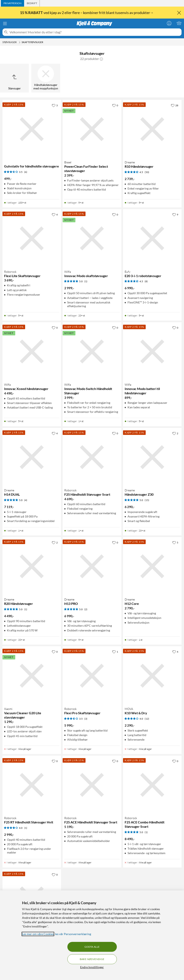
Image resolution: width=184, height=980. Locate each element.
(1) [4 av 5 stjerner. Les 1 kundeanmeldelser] (26, 828)
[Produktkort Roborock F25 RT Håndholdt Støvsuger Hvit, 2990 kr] (32, 785)
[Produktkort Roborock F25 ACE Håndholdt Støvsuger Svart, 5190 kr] (92, 785)
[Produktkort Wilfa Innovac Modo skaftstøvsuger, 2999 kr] (92, 238)
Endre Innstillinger (92, 967)
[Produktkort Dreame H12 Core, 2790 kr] (152, 566)
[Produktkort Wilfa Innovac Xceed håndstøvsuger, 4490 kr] (32, 351)
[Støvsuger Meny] (20, 42)
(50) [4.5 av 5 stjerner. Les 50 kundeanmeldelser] (147, 172)
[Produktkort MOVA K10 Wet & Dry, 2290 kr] (152, 676)
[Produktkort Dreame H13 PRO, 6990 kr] (92, 566)
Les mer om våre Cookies (38, 934)
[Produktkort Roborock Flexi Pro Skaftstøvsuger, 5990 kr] (92, 676)
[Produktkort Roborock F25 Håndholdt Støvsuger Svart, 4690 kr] (92, 457)
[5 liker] (175, 542)
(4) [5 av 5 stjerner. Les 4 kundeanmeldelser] (26, 500)
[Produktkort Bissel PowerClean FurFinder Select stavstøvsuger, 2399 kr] (92, 129)
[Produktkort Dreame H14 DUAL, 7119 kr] (32, 457)
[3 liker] (55, 105)
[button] (101, 59)
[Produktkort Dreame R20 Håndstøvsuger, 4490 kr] (32, 566)
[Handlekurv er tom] (179, 23)
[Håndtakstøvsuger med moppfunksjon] (46, 78)
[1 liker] (115, 652)
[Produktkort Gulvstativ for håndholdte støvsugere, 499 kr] (32, 129)
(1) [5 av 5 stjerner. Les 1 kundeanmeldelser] (86, 281)
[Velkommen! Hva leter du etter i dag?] (95, 32)
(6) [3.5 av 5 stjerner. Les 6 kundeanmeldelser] (26, 172)
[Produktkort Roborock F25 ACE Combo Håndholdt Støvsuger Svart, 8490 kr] (152, 785)
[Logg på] (169, 23)
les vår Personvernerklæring (73, 934)
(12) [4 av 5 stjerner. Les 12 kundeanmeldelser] (147, 719)
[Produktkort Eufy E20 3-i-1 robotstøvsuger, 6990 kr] (152, 238)
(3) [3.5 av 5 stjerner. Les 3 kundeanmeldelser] (86, 719)
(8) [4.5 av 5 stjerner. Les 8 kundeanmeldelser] (146, 281)
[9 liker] (175, 214)
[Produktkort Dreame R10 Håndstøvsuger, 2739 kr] (152, 129)
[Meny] (5, 23)
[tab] (12, 3)
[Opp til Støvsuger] (14, 78)
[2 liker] (175, 433)
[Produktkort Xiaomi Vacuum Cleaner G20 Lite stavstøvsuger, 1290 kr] (32, 676)
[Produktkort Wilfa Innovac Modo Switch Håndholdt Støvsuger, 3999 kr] (92, 351)
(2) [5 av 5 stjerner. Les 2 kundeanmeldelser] (86, 609)
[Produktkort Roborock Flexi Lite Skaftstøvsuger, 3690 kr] (32, 238)
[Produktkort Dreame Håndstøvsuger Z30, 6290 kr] (152, 457)
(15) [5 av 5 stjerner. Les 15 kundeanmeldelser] (147, 500)
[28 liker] (175, 105)
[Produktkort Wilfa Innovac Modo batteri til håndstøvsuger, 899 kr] (152, 351)
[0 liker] (115, 105)
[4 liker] (55, 214)
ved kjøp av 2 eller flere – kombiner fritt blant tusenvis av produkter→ (87, 13)
